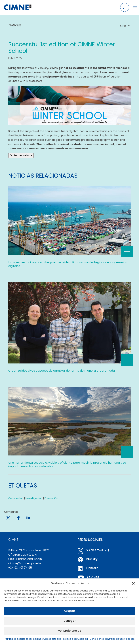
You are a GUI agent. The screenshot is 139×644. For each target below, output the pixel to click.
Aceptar (69, 611)
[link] (17, 7)
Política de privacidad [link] (75, 639)
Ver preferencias (70, 631)
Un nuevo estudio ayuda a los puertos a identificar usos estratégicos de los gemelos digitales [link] (68, 264)
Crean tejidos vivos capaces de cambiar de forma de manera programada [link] (62, 371)
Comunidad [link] (16, 498)
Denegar (70, 621)
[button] (133, 583)
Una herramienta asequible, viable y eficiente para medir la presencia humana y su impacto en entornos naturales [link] (67, 464)
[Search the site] (125, 7)
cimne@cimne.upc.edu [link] (25, 563)
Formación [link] (51, 498)
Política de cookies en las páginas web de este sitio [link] (33, 639)
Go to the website (21, 155)
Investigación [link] (34, 498)
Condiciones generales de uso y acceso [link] (112, 639)
